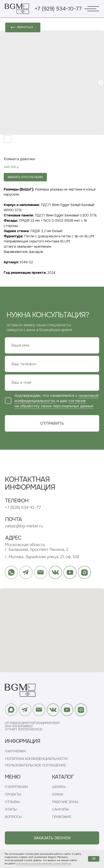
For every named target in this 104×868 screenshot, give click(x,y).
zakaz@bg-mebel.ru (24, 526)
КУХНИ (58, 795)
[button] (52, 838)
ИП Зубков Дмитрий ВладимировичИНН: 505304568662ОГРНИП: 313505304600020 (32, 726)
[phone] (52, 364)
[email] (52, 383)
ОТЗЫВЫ (12, 802)
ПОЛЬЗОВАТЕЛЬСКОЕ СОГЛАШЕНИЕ (36, 765)
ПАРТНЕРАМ (15, 751)
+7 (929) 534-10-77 (58, 9)
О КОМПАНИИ (16, 787)
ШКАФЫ (59, 787)
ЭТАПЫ (11, 809)
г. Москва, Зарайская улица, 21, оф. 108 (42, 557)
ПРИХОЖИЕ (62, 817)
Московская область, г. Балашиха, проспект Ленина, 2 (36, 547)
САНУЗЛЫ (60, 809)
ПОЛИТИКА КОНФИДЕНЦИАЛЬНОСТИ (36, 759)
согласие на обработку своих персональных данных (54, 403)
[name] (52, 345)
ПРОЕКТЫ (13, 795)
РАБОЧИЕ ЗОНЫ (65, 802)
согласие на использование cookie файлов (44, 863)
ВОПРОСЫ (13, 817)
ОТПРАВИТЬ (52, 423)
